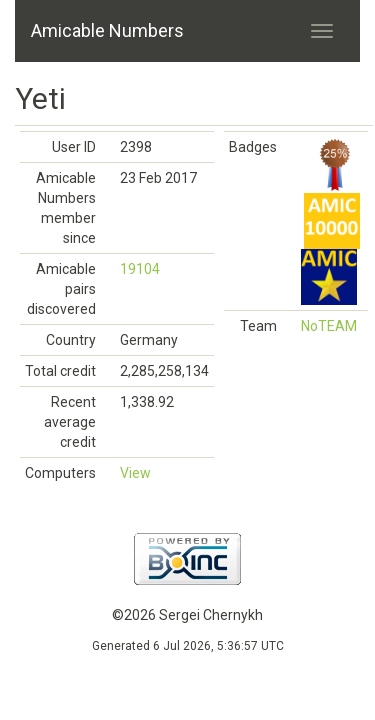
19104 (140, 269)
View (135, 473)
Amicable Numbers (107, 30)
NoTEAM (329, 326)
